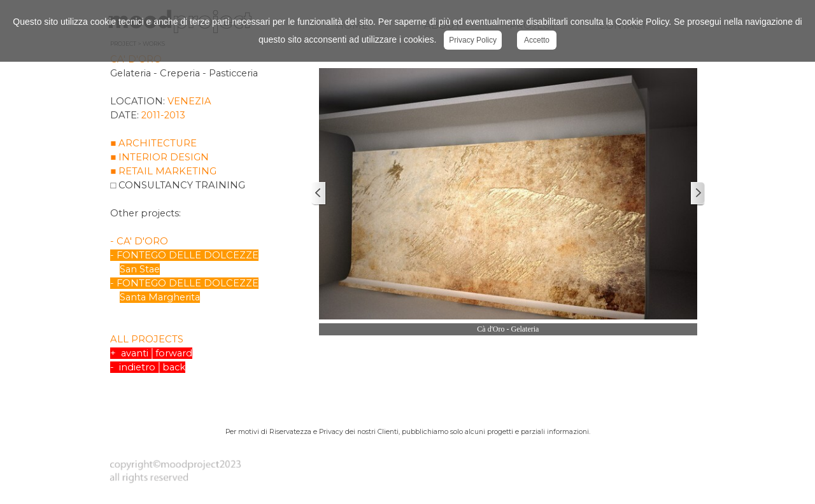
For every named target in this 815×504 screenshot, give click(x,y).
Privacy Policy (473, 40)
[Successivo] (697, 194)
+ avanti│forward (151, 353)
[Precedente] (319, 194)
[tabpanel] (207, 225)
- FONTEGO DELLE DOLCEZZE (184, 255)
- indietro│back (147, 367)
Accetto (537, 40)
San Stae (140, 269)
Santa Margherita (160, 297)
